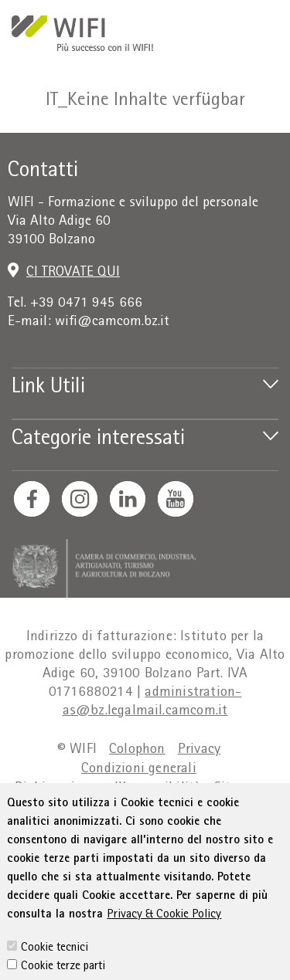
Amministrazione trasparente (138, 808)
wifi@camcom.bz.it (112, 322)
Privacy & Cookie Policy (164, 953)
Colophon (137, 750)
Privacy (199, 750)
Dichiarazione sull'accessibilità (108, 789)
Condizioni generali (139, 770)
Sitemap (239, 789)
